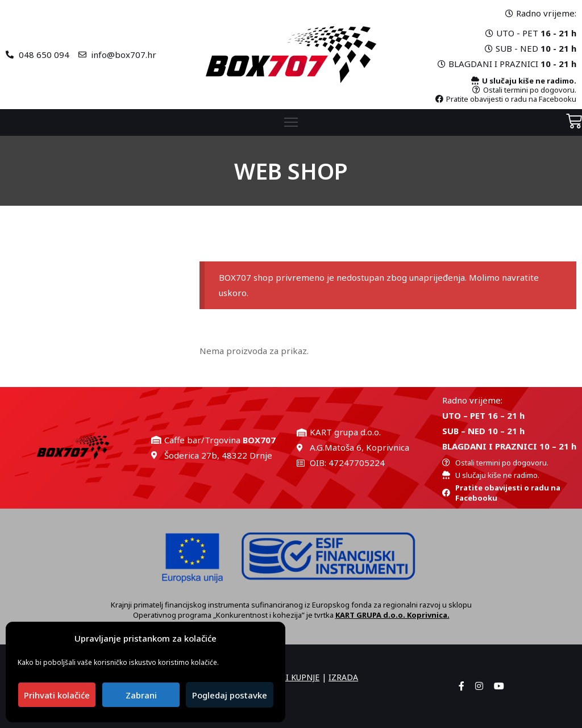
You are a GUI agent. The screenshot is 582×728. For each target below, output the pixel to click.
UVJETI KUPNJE (292, 677)
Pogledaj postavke (230, 695)
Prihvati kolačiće (57, 695)
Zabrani (141, 695)
